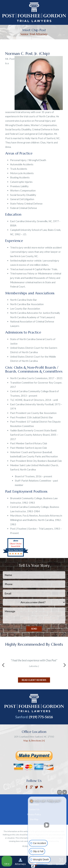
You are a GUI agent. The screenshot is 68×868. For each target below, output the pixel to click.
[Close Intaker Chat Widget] (65, 792)
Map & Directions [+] (34, 741)
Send (34, 629)
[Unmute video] (47, 825)
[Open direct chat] (59, 792)
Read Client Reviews (34, 680)
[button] (3, 665)
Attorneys (20, 862)
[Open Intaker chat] (33, 866)
